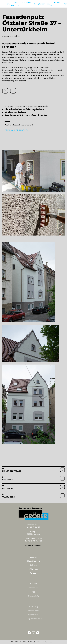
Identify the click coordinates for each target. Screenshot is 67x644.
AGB (34, 592)
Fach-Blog (34, 607)
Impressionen (34, 611)
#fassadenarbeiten (11, 36)
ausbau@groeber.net (34, 545)
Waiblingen (9, 497)
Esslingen (8, 480)
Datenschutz (34, 596)
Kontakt (34, 584)
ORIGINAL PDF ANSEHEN (16, 130)
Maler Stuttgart (12, 471)
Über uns (34, 557)
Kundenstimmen (34, 615)
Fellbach (7, 488)
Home (8, 4)
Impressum (34, 588)
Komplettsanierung (42, 4)
